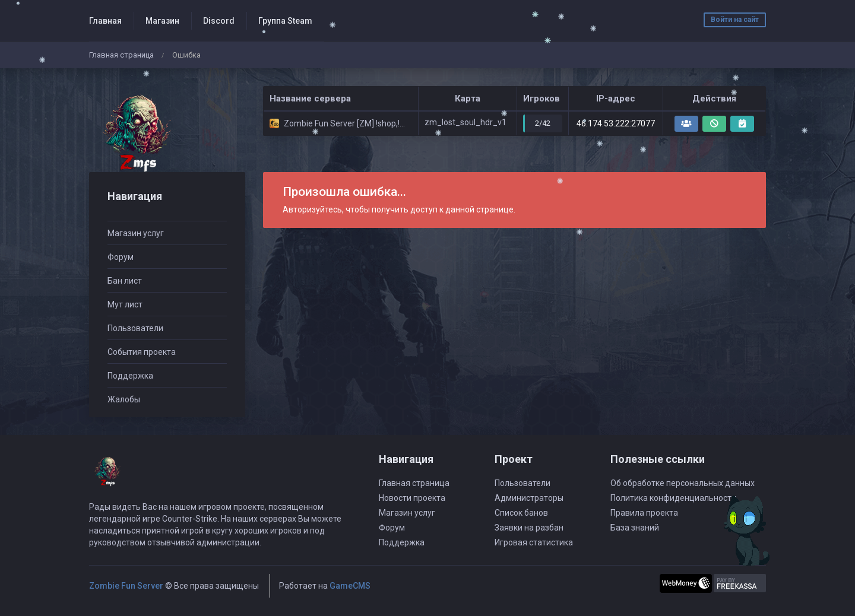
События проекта (142, 352)
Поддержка (130, 376)
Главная (105, 21)
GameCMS (350, 586)
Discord (219, 21)
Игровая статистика (534, 542)
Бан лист (125, 281)
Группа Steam (285, 21)
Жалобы (124, 399)
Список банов (521, 513)
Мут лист (125, 304)
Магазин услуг (136, 233)
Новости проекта (412, 498)
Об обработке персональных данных (683, 483)
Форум (121, 257)
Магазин (162, 21)
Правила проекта (644, 513)
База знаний (635, 528)
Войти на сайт (735, 20)
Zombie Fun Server (126, 586)
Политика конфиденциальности (673, 498)
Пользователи (135, 328)
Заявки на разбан (529, 528)
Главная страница (121, 55)
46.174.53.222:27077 (616, 123)
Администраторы (529, 498)
